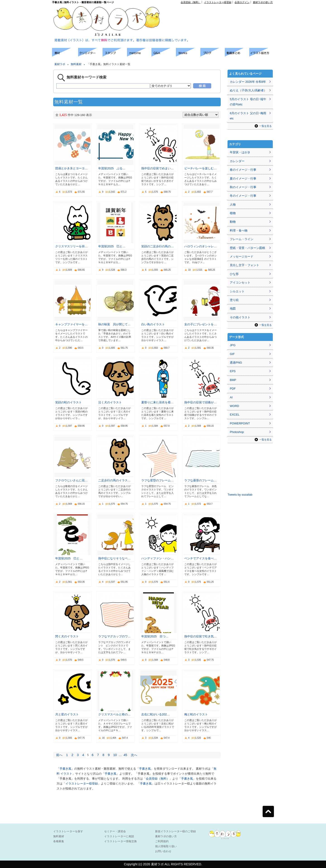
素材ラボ (60, 64)
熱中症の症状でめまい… (157, 168)
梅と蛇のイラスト (196, 714)
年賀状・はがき (240, 152)
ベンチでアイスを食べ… (200, 558)
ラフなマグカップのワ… (114, 636)
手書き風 (65, 769)
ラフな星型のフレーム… (157, 480)
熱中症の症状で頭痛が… (200, 402)
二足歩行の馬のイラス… (114, 480)
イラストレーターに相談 (119, 836)
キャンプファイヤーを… (71, 324)
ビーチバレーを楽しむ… (200, 168)
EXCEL (235, 415)
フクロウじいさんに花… (71, 480)
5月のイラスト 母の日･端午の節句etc (248, 102)
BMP (233, 380)
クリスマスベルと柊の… (114, 714)
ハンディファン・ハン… (157, 558)
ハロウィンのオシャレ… (200, 246)
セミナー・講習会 (115, 831)
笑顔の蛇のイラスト (68, 402)
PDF (233, 389)
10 (115, 755)
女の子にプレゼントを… (200, 324)
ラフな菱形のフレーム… (200, 480)
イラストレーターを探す (68, 831)
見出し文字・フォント (244, 265)
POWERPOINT (240, 423)
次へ (134, 755)
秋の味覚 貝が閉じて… (114, 324)
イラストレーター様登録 (218, 2)
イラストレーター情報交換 (120, 841)
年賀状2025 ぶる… (112, 168)
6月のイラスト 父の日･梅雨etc (248, 116)
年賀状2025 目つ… (155, 636)
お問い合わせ (163, 851)
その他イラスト (240, 317)
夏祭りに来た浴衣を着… (157, 402)
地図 (233, 309)
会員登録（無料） (191, 2)
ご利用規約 (162, 841)
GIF (232, 354)
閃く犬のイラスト (67, 636)
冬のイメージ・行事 (243, 196)
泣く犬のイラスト (110, 402)
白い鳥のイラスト (153, 324)
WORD (234, 406)
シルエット (237, 291)
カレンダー (237, 161)
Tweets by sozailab (240, 495)
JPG (233, 345)
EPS (233, 371)
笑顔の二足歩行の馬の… (157, 246)
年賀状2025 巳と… (112, 246)
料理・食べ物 (239, 231)
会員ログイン (242, 2)
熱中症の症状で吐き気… (200, 636)
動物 (233, 222)
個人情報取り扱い (166, 846)
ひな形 (234, 274)
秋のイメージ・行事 (243, 187)
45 (125, 755)
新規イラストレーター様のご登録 (175, 831)
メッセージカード (242, 257)
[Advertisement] (221, 14)
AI (231, 397)
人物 (233, 205)
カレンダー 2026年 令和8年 (248, 82)
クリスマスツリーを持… (71, 246)
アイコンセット (240, 283)
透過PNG (236, 363)
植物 (233, 213)
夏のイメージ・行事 (243, 179)
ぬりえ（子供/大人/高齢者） (248, 90)
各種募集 (59, 841)
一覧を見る (265, 126)
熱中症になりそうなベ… (114, 558)
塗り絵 (234, 300)
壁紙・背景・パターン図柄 (247, 248)
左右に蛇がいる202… (156, 714)
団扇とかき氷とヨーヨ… (71, 168)
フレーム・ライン (242, 239)
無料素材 (76, 64)
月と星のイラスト (67, 714)
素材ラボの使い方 (263, 2)
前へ (59, 755)
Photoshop (237, 432)
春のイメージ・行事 (243, 170)
